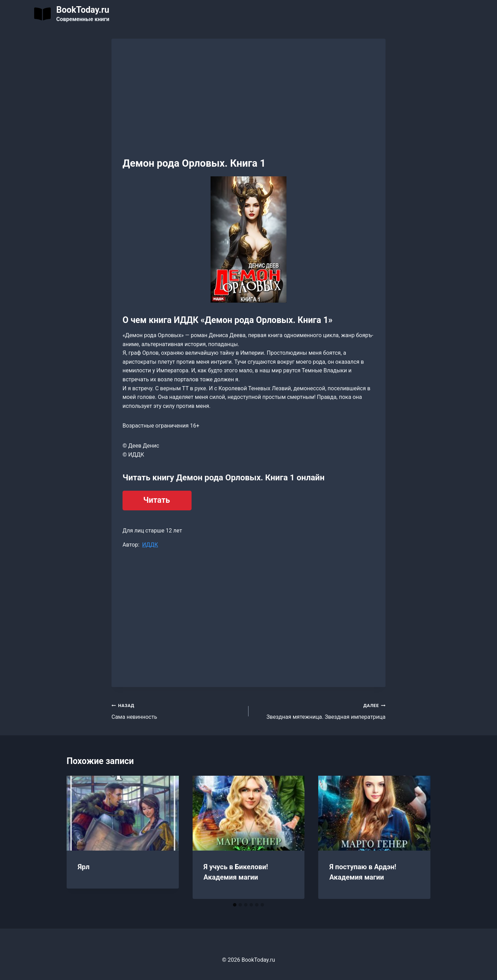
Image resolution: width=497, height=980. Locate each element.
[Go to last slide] (79, 837)
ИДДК (150, 545)
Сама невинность (177, 710)
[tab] (235, 905)
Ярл (84, 867)
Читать (157, 500)
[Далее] (418, 837)
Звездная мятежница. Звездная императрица (320, 710)
